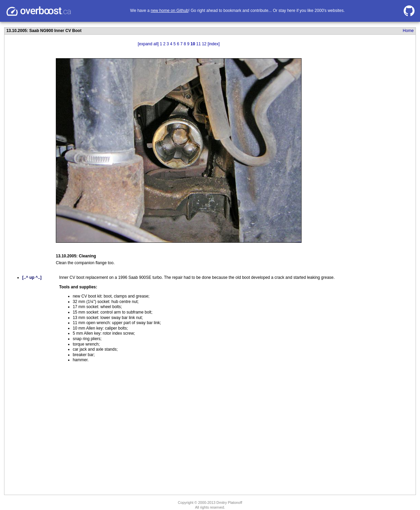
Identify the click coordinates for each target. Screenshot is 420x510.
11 (198, 44)
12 (204, 44)
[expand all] (148, 44)
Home (408, 31)
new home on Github (170, 11)
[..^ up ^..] (32, 277)
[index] (214, 44)
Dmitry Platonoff (229, 503)
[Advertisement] (338, 151)
